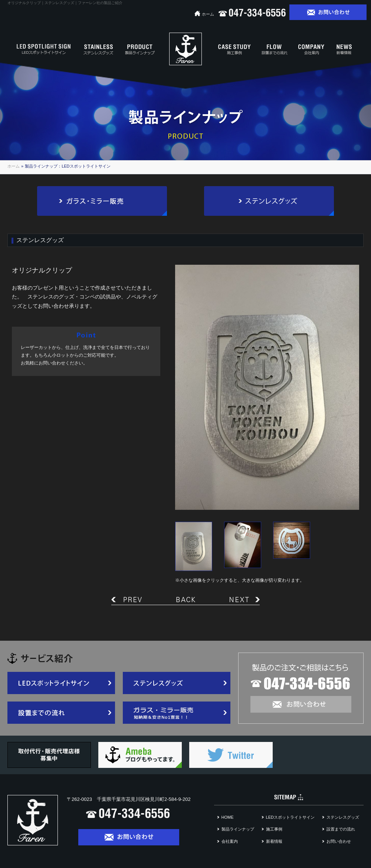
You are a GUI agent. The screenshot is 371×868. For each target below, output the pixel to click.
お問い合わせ (339, 841)
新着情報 (274, 841)
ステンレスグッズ (343, 817)
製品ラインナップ (238, 829)
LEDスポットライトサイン (290, 817)
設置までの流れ (341, 829)
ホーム (204, 14)
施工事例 (274, 829)
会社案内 (230, 841)
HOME (228, 817)
